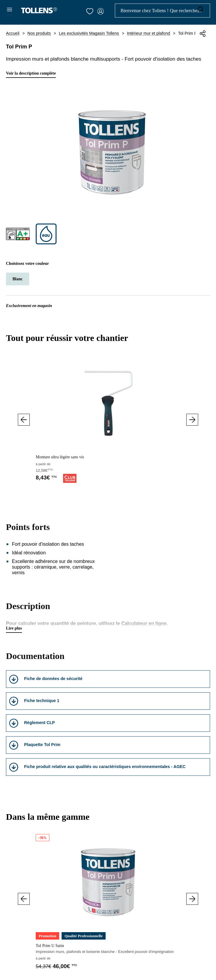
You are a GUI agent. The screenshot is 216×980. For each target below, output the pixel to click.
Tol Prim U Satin (50, 946)
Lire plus (14, 628)
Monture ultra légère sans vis (60, 457)
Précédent (24, 420)
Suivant (192, 420)
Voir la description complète (31, 73)
